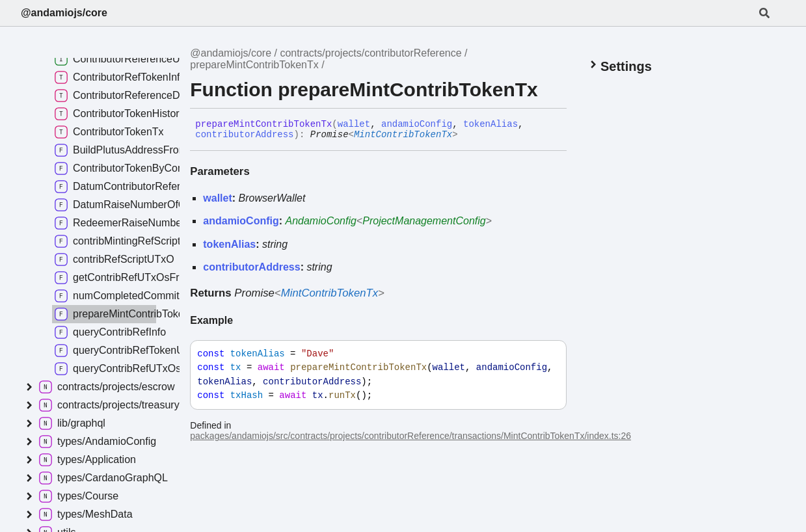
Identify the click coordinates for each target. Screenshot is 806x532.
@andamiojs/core (64, 13)
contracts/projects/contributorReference (370, 53)
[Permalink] (468, 135)
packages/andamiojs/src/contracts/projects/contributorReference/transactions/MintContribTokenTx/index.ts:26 (410, 436)
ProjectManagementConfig (424, 221)
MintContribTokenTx (403, 135)
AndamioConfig (321, 221)
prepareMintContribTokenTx (254, 65)
